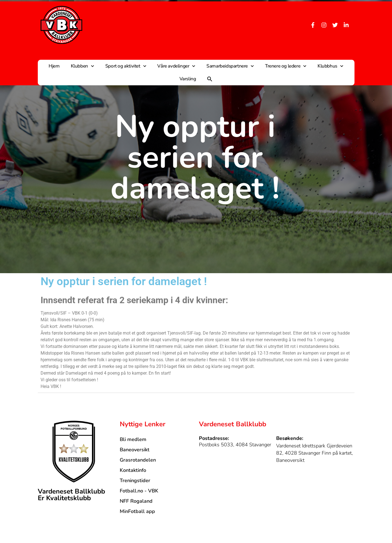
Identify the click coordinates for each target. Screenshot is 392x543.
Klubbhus (330, 66)
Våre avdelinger (176, 66)
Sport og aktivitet (126, 66)
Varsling (188, 79)
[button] (210, 79)
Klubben (83, 66)
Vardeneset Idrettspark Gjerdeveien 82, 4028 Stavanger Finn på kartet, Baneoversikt (314, 453)
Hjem (54, 66)
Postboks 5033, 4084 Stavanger (235, 445)
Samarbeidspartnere (230, 66)
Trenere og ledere (286, 66)
